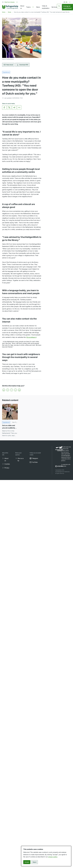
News (38, 7)
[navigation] (30, 7)
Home (4, 12)
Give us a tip (19, 459)
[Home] (10, 7)
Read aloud (8, 65)
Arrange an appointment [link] (67, 7)
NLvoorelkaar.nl (33, 337)
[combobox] (10, 2)
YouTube (34, 462)
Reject (35, 862)
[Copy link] (19, 107)
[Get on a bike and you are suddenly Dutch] (10, 420)
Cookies (6, 464)
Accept (27, 862)
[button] (4, 390)
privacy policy (53, 857)
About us (22, 7)
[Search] (59, 6)
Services (54, 7)
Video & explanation (46, 7)
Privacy (6, 468)
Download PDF (22, 65)
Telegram (34, 458)
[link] (10, 7)
